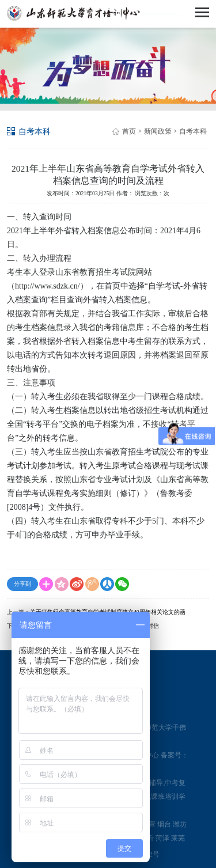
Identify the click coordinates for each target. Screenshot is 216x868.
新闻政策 (158, 131)
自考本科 (193, 131)
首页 (129, 131)
